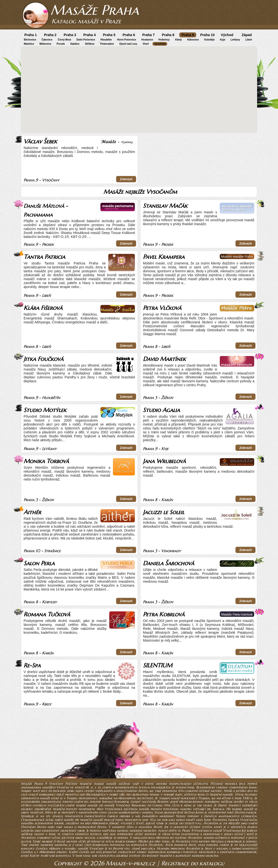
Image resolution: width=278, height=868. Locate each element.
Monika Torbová (46, 461)
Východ (227, 35)
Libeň (249, 40)
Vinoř (146, 44)
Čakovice (47, 40)
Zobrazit (126, 179)
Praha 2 (50, 35)
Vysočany (160, 44)
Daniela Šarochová (168, 563)
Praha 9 (188, 35)
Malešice (29, 44)
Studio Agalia (161, 410)
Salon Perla (39, 563)
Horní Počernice (127, 40)
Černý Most (64, 40)
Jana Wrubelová (164, 461)
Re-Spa (32, 665)
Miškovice (45, 44)
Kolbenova (100, 845)
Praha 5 (109, 35)
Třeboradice (107, 44)
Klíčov (35, 856)
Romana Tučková (47, 614)
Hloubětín (106, 40)
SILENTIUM (158, 665)
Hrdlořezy (164, 40)
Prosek (61, 44)
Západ (247, 35)
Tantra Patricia (44, 257)
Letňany (235, 40)
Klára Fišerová (43, 308)
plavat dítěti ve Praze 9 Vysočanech (185, 831)
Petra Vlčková (162, 308)
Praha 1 (31, 35)
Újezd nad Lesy (128, 44)
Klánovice (193, 40)
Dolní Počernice (86, 40)
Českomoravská (32, 820)
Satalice (75, 44)
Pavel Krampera (164, 257)
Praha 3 (70, 35)
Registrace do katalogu (193, 863)
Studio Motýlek (45, 410)
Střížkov (90, 44)
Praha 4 (90, 35)
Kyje (223, 40)
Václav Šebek (40, 141)
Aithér (32, 512)
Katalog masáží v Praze (86, 21)
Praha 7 (148, 35)
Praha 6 (129, 35)
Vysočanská (113, 809)
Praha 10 (207, 35)
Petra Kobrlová (164, 614)
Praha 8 (168, 35)
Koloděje (209, 40)
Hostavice (147, 40)
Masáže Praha (95, 10)
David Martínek (164, 359)
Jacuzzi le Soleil (164, 512)
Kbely (178, 40)
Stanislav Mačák (165, 206)
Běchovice (30, 40)
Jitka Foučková (43, 359)
